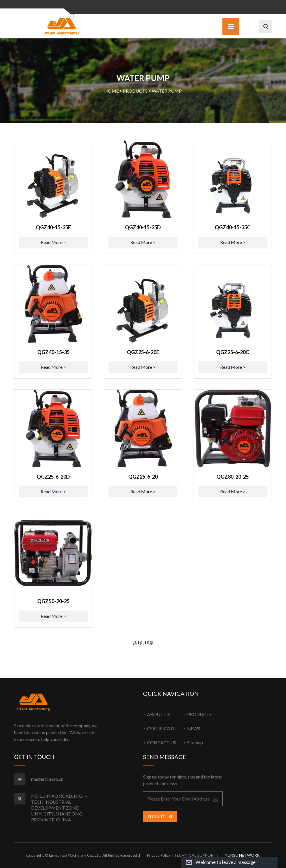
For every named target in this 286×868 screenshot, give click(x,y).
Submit (160, 816)
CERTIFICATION (164, 728)
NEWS (194, 728)
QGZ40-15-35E (53, 227)
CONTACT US (162, 742)
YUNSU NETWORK (242, 855)
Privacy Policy (159, 855)
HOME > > (143, 91)
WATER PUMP (167, 91)
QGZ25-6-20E (143, 352)
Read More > (53, 242)
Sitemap (195, 742)
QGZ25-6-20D (53, 477)
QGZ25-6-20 (143, 477)
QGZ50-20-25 (53, 601)
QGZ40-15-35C (233, 227)
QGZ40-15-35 (53, 352)
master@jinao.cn (47, 779)
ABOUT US (158, 714)
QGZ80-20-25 (233, 477)
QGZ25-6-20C (233, 352)
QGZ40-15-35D (143, 227)
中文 (248, 7)
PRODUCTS (135, 91)
